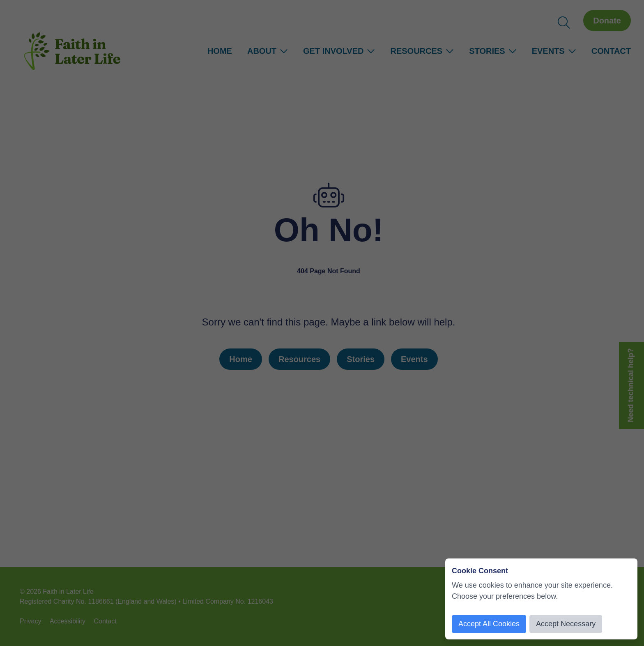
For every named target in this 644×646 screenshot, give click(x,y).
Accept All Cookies (489, 624)
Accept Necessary (566, 624)
